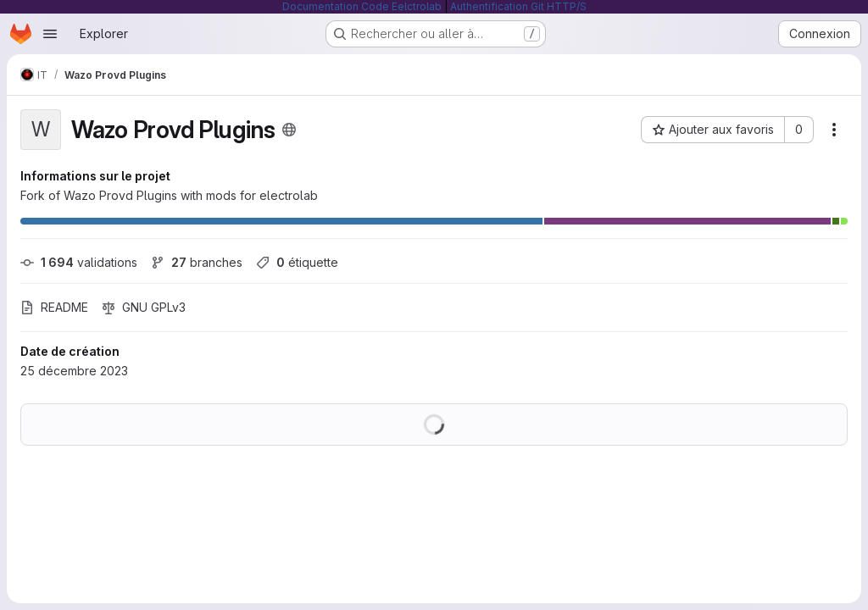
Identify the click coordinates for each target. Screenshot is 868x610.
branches (197, 262)
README (54, 307)
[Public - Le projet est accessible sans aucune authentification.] (289, 130)
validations (79, 262)
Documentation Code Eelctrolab (362, 6)
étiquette (297, 262)
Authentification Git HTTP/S (518, 6)
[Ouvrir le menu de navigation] (50, 34)
